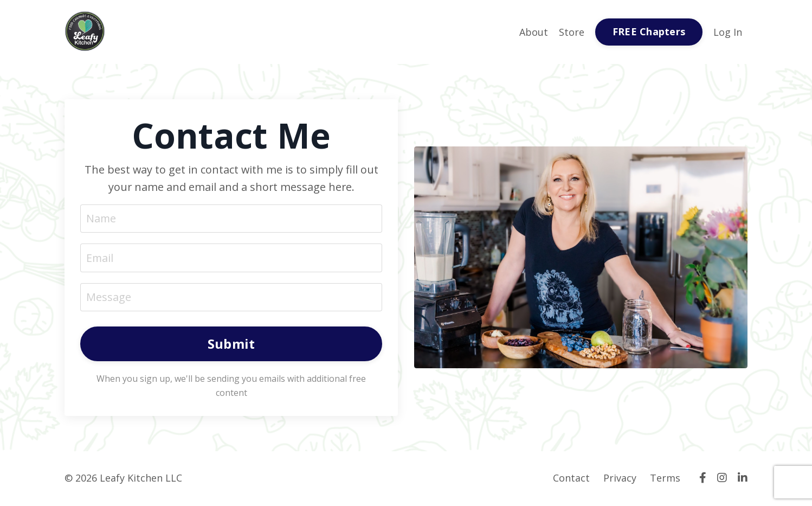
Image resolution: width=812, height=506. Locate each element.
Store (572, 31)
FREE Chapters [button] (649, 31)
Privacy (620, 479)
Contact (571, 479)
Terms (665, 479)
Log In (728, 31)
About (534, 31)
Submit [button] (231, 345)
